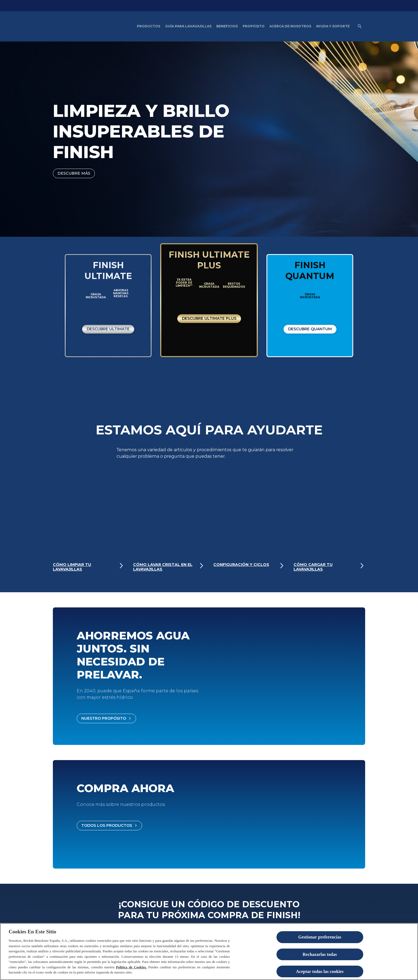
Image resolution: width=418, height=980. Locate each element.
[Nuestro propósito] (106, 718)
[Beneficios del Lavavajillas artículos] (227, 26)
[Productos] (149, 26)
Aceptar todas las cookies (320, 971)
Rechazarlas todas (320, 954)
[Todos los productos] (109, 826)
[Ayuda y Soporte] (333, 26)
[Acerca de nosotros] (290, 26)
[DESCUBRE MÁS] (74, 173)
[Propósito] (254, 26)
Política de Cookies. (131, 967)
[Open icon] (360, 26)
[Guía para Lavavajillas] (188, 26)
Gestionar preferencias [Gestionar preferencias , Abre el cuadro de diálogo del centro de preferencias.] (320, 937)
